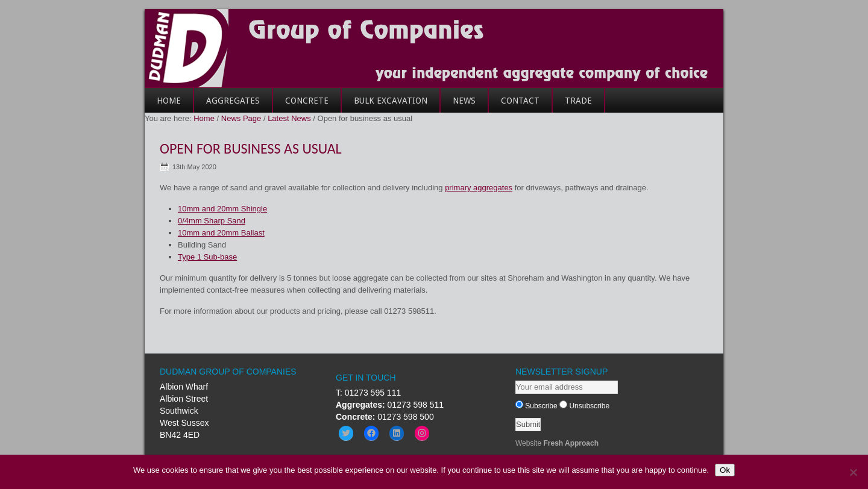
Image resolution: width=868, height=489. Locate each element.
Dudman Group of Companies (434, 48)
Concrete (301, 104)
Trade (572, 104)
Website (557, 443)
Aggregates (227, 104)
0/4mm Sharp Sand (212, 221)
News (464, 101)
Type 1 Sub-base (207, 257)
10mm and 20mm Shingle (222, 209)
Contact (514, 104)
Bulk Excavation (391, 101)
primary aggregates (479, 188)
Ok (725, 470)
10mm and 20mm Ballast (221, 233)
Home (163, 104)
